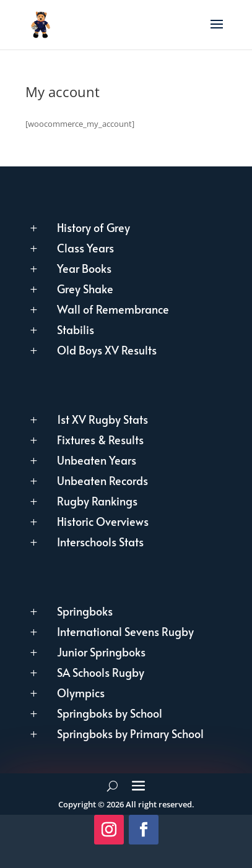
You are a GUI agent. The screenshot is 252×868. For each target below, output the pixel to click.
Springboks (85, 611)
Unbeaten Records (102, 480)
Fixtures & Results (100, 440)
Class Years (85, 248)
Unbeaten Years (97, 460)
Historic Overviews (103, 521)
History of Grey (93, 227)
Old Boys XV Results (107, 350)
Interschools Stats (100, 542)
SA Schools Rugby (101, 672)
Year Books (84, 268)
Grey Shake (85, 289)
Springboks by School (110, 713)
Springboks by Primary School (130, 733)
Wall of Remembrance (113, 309)
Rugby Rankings (97, 501)
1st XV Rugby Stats (102, 419)
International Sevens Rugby (125, 631)
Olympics (81, 693)
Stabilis (76, 329)
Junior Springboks (101, 652)
